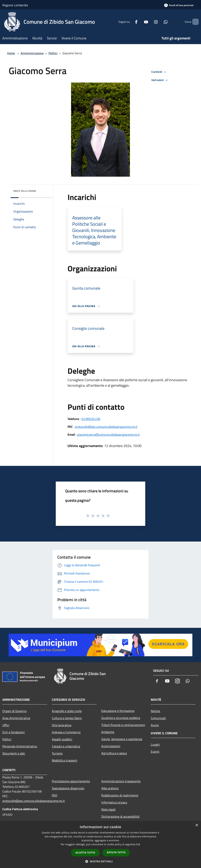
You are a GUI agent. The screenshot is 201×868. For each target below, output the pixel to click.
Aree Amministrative (16, 718)
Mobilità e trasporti (65, 760)
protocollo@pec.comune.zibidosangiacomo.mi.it (106, 427)
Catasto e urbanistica (66, 746)
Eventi (155, 752)
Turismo (57, 753)
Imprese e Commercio (66, 732)
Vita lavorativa (62, 725)
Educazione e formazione (118, 711)
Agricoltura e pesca (114, 753)
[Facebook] (130, 22)
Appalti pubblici (62, 739)
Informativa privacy (114, 802)
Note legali (108, 809)
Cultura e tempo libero (67, 718)
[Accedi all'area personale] (179, 5)
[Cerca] (194, 22)
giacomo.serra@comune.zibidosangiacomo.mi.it (108, 434)
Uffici (6, 725)
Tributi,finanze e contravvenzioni (123, 725)
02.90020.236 (91, 419)
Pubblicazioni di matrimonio (120, 795)
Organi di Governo (14, 711)
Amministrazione (32, 53)
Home (11, 53)
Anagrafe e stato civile (67, 711)
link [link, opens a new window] (138, 844)
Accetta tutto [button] (85, 853)
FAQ (55, 795)
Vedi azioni (160, 80)
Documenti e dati (14, 753)
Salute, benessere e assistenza (122, 739)
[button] (100, 861)
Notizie (155, 711)
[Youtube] (139, 22)
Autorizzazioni (111, 746)
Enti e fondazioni (14, 732)
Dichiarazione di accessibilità (120, 816)
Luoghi (155, 744)
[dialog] (100, 845)
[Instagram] (149, 22)
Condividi (159, 72)
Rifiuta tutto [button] (116, 852)
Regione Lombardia (15, 5)
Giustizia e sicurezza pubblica (121, 718)
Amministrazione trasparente (121, 781)
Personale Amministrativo (20, 746)
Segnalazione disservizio (68, 788)
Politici (53, 53)
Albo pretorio (110, 788)
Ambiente (108, 732)
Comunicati (158, 718)
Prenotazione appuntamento (71, 781)
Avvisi (155, 725)
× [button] (197, 825)
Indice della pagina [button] (25, 191)
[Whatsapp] (159, 22)
